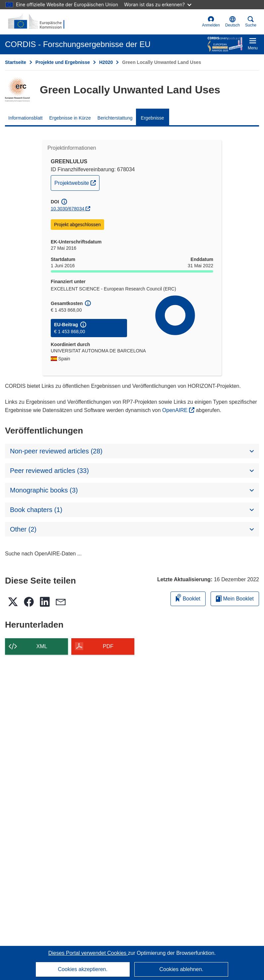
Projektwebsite (77, 182)
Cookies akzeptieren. (83, 969)
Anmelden (211, 22)
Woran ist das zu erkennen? (158, 4)
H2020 (106, 62)
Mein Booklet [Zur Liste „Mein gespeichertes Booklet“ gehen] (235, 599)
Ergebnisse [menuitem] (153, 118)
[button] (232, 22)
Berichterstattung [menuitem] (115, 118)
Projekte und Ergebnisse (63, 62)
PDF (108, 646)
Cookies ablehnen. (181, 969)
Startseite (16, 62)
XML (42, 646)
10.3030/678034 (67, 209)
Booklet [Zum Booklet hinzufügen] (188, 598)
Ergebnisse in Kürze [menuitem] (70, 118)
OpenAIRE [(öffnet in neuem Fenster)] (176, 410)
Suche (251, 22)
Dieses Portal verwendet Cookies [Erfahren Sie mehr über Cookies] (88, 953)
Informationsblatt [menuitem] (26, 118)
